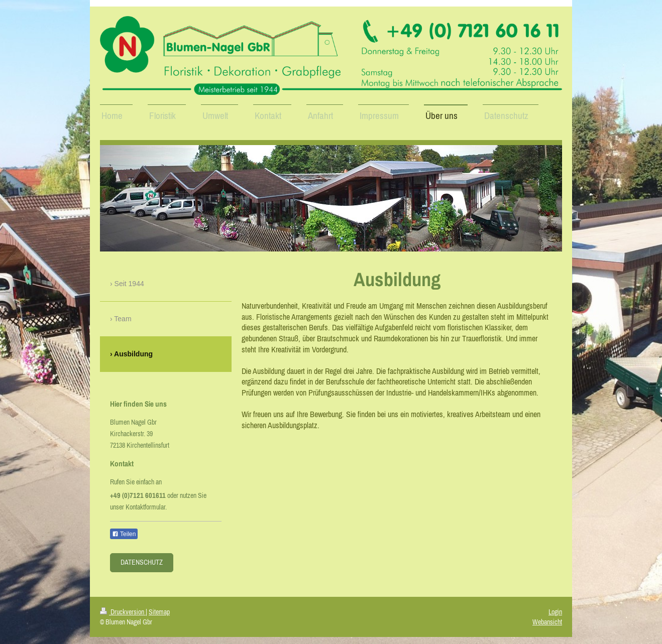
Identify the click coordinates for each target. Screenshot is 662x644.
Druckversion (123, 612)
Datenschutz (142, 562)
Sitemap (159, 612)
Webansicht (547, 622)
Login (555, 612)
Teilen (124, 534)
